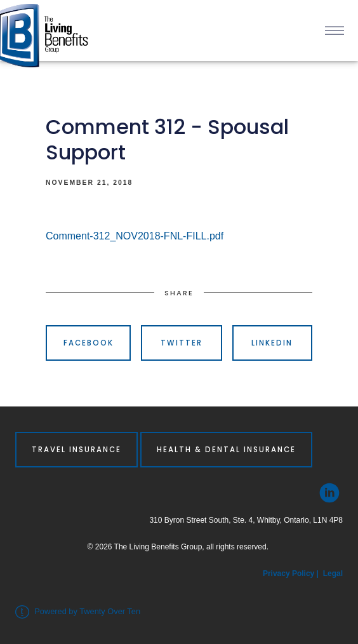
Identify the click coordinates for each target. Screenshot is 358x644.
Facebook (89, 343)
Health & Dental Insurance (226, 450)
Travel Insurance (76, 450)
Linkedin (272, 343)
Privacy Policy (290, 574)
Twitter (182, 343)
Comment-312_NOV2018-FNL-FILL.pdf (135, 236)
